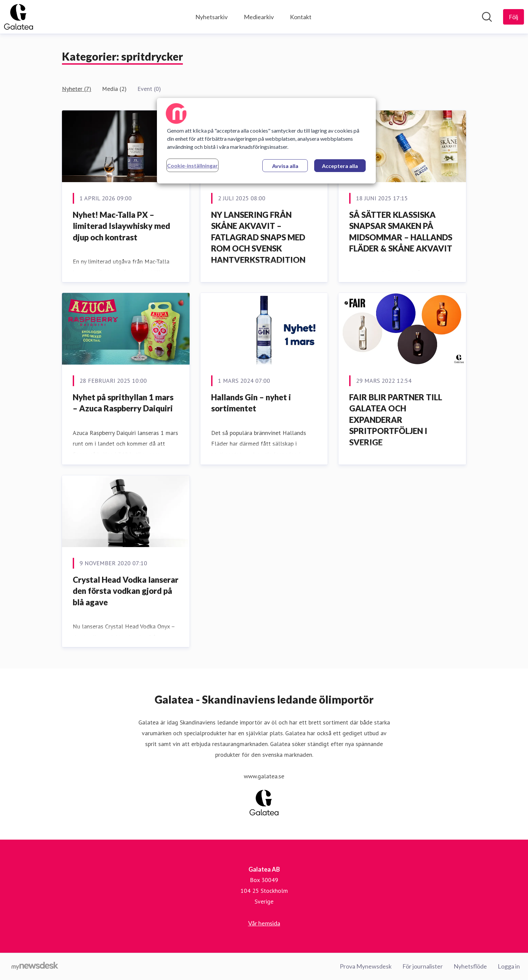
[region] (266, 141)
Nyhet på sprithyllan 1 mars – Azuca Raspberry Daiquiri (123, 403)
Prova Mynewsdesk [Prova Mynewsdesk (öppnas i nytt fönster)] (366, 966)
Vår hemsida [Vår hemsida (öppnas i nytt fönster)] (264, 923)
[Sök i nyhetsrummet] (487, 17)
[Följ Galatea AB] (514, 17)
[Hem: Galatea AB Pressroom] (19, 17)
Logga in (509, 966)
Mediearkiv (259, 17)
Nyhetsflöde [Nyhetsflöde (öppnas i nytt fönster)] (470, 966)
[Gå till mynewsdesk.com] (35, 967)
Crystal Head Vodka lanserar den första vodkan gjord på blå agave (126, 591)
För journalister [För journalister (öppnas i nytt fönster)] (423, 966)
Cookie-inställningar (192, 165)
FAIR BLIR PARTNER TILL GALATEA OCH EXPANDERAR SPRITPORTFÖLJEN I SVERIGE (396, 420)
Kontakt (301, 17)
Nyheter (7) (77, 89)
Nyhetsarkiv (211, 17)
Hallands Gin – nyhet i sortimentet (251, 403)
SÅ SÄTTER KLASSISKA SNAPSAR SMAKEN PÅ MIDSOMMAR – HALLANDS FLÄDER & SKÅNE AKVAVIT (401, 232)
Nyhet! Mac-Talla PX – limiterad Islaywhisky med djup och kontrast (121, 226)
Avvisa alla (285, 166)
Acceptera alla (340, 166)
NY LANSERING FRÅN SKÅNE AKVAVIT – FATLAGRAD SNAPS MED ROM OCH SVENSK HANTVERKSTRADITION (258, 237)
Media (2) (114, 89)
